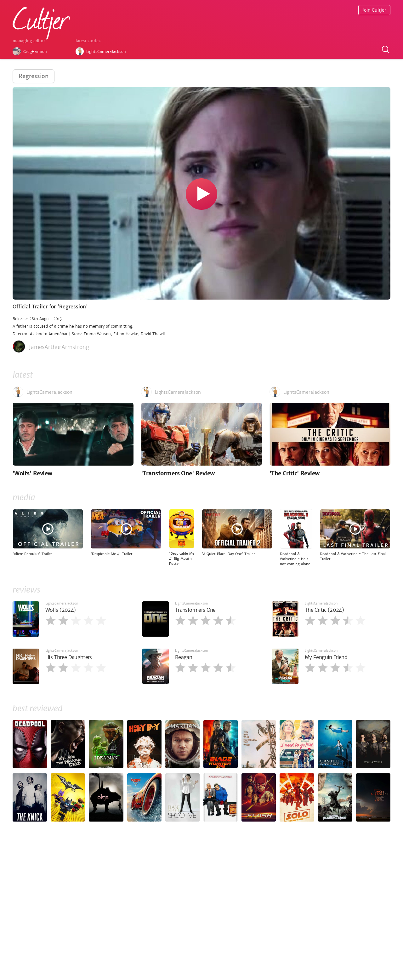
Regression (34, 76)
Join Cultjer (374, 10)
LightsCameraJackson (62, 603)
